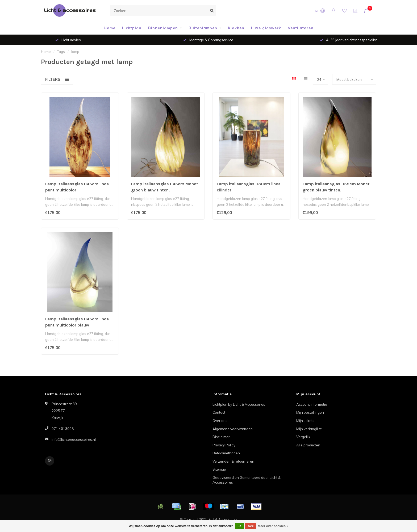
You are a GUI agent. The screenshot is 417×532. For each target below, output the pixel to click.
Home (110, 28)
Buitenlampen (203, 28)
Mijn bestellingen (310, 412)
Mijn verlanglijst (309, 429)
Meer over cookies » (273, 526)
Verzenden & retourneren (233, 461)
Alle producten (308, 445)
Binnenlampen (163, 28)
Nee (251, 526)
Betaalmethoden (226, 453)
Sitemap (219, 469)
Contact (219, 412)
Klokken (236, 28)
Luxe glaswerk (266, 28)
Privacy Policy (224, 445)
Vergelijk (303, 437)
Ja (239, 526)
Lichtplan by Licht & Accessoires (239, 404)
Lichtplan (132, 28)
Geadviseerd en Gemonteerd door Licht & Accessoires (247, 480)
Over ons (220, 421)
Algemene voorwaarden (233, 429)
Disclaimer (221, 437)
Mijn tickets (305, 421)
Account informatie (312, 404)
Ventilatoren (301, 28)
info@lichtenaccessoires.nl (74, 439)
